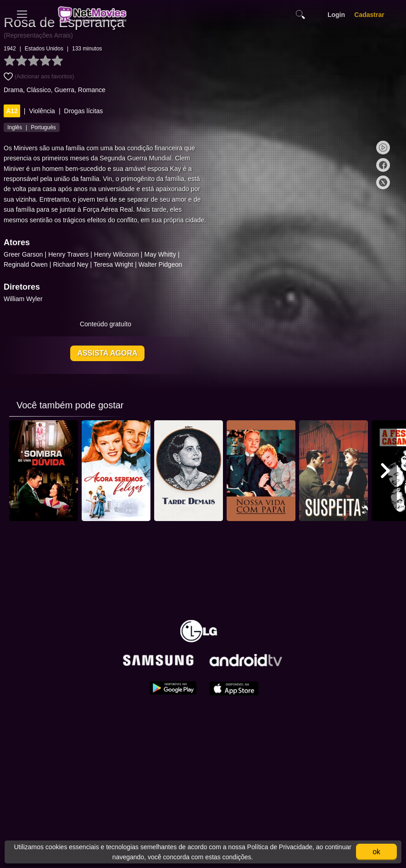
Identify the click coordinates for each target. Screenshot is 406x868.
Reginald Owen (51, 275)
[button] (385, 482)
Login (336, 15)
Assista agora (133, 364)
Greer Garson (49, 265)
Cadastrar (369, 15)
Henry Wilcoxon (142, 265)
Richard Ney (96, 275)
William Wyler (49, 310)
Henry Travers (94, 265)
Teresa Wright (139, 275)
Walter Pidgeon (186, 275)
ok (376, 852)
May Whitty (186, 265)
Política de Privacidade (279, 847)
